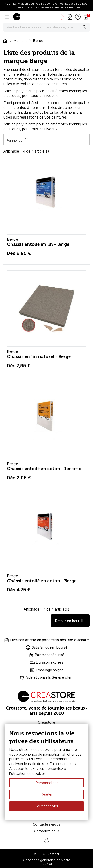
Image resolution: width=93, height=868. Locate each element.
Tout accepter (46, 806)
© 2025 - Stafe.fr (46, 854)
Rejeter (46, 794)
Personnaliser (47, 783)
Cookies (46, 864)
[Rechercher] (46, 27)
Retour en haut (70, 621)
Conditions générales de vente (47, 860)
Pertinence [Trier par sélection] (17, 139)
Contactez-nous (46, 831)
